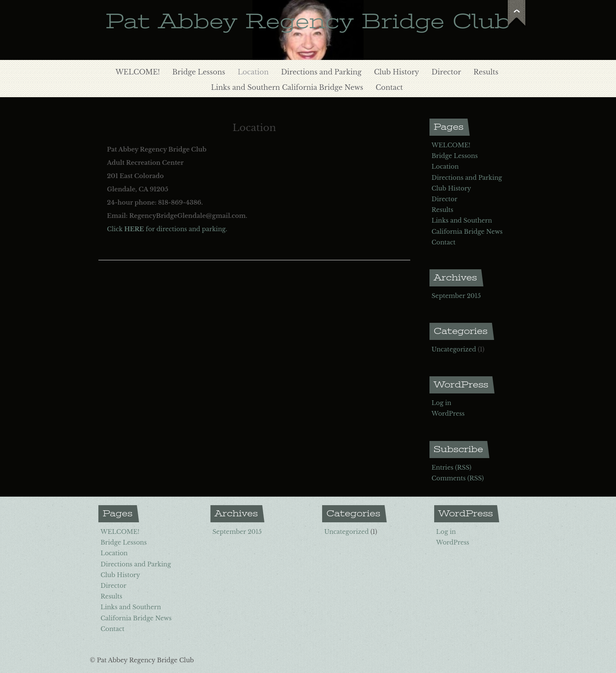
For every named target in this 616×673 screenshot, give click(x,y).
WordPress (448, 414)
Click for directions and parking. (167, 229)
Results (486, 72)
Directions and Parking (321, 72)
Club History (397, 72)
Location (253, 72)
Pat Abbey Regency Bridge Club (308, 21)
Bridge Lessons (199, 72)
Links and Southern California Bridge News (287, 87)
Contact (389, 87)
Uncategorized (454, 349)
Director (446, 72)
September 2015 (456, 296)
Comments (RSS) (458, 478)
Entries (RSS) (452, 468)
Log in (441, 403)
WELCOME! (138, 72)
